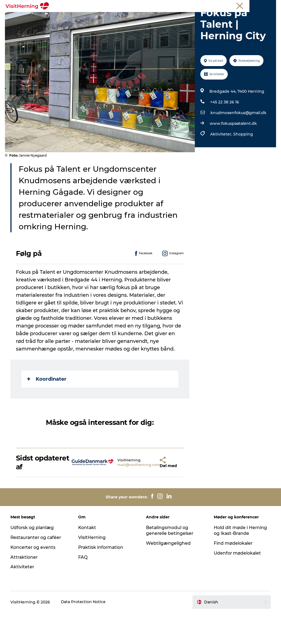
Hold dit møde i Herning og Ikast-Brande (240, 562)
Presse (270, 5)
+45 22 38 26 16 (224, 133)
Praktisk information (102, 579)
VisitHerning (92, 569)
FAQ (83, 588)
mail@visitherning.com (124, 496)
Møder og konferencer (241, 5)
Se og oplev (180, 18)
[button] (146, 494)
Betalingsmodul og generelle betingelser (170, 562)
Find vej (209, 18)
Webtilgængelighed (168, 574)
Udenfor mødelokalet (238, 584)
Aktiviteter (23, 598)
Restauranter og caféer (37, 569)
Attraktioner (25, 588)
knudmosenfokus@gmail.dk (238, 144)
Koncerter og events (34, 579)
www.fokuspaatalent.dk (233, 155)
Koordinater (47, 410)
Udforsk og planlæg (33, 559)
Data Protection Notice (84, 633)
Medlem (211, 5)
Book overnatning (154, 23)
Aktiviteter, (221, 165)
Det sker (73, 18)
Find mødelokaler (233, 574)
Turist (195, 5)
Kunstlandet (147, 18)
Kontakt (88, 559)
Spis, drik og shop (108, 18)
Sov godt (118, 23)
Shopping (243, 165)
